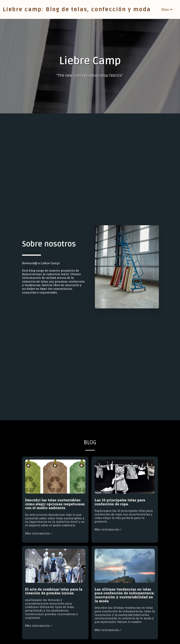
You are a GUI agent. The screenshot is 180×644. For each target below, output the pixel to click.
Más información (39, 536)
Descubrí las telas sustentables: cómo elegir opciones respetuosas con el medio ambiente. (55, 506)
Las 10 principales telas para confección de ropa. (120, 504)
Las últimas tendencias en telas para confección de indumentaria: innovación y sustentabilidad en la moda (124, 597)
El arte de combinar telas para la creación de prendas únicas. (54, 593)
